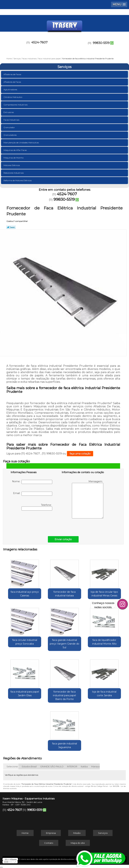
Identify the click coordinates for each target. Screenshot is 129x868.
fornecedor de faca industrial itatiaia (64, 594)
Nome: (32, 482)
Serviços (64, 67)
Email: (33, 494)
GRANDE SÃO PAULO (52, 766)
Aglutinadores (11, 89)
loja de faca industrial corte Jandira (104, 694)
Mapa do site (78, 843)
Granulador (9, 127)
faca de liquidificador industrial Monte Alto (104, 642)
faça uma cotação (80, 454)
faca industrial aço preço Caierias (25, 594)
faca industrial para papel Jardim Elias (25, 694)
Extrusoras (9, 112)
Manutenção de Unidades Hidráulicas (21, 143)
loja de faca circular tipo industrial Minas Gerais (104, 594)
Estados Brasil (29, 766)
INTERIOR (72, 766)
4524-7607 (39, 42)
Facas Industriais (12, 120)
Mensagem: (88, 499)
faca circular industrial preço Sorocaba (25, 642)
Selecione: (12, 766)
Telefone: (37, 507)
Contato (49, 843)
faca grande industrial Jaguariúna (64, 745)
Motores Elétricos (12, 165)
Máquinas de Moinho (14, 158)
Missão (77, 833)
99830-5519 (101, 43)
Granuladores (10, 135)
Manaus (95, 766)
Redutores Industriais (14, 173)
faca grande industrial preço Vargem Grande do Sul (64, 644)
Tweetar (11, 227)
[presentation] (32, 522)
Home (25, 833)
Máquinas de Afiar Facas (15, 150)
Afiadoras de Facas (13, 74)
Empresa (51, 833)
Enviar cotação (63, 539)
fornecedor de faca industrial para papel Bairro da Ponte (64, 695)
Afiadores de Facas (13, 82)
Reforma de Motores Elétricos (18, 180)
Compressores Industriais (16, 105)
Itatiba (84, 766)
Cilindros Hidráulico (13, 97)
